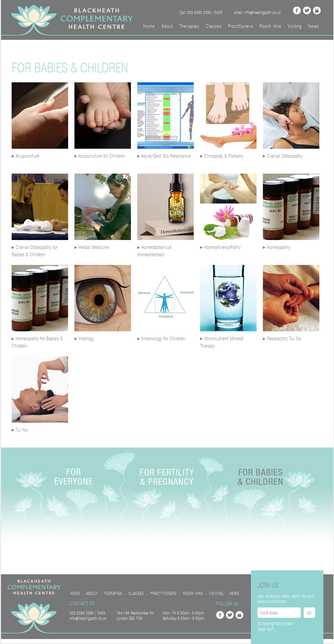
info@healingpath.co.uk (88, 618)
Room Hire (271, 26)
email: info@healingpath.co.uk (258, 13)
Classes (214, 26)
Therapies (189, 26)
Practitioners (241, 26)
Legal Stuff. (266, 629)
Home (149, 26)
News (314, 26)
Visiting (295, 26)
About (167, 26)
